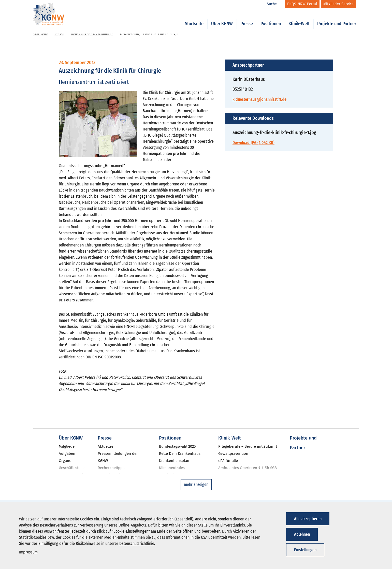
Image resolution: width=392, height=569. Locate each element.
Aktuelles (106, 446)
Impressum (28, 552)
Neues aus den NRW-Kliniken (92, 34)
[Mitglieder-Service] (338, 4)
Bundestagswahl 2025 (177, 446)
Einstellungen (305, 550)
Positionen (271, 18)
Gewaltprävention (233, 454)
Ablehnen (302, 534)
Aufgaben (67, 454)
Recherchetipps (111, 468)
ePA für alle (228, 461)
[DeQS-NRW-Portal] (302, 4)
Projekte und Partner (337, 18)
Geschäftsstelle (72, 468)
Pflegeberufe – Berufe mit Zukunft (248, 446)
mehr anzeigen (196, 484)
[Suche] (274, 4)
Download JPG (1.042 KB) (253, 143)
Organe (65, 461)
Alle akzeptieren (308, 519)
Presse (247, 18)
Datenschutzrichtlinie (137, 543)
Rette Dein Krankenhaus (180, 454)
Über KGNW (222, 18)
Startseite (194, 18)
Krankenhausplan (174, 461)
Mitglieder (67, 446)
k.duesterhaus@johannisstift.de (259, 99)
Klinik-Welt (299, 18)
